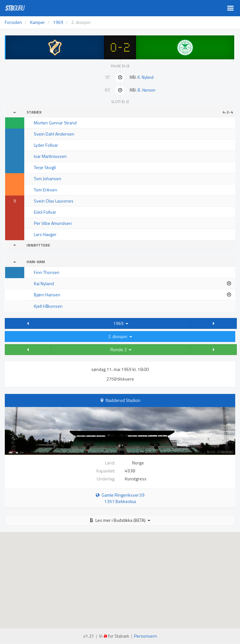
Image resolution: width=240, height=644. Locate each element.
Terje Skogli (45, 167)
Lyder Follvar (46, 145)
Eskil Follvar (45, 212)
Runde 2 (121, 349)
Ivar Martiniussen (50, 156)
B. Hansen (146, 90)
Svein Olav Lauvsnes (54, 201)
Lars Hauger (45, 234)
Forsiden (13, 22)
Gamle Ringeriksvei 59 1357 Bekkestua (120, 498)
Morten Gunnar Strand (55, 123)
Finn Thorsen (47, 272)
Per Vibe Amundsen (53, 223)
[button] (28, 323)
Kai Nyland (44, 283)
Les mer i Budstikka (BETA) (120, 520)
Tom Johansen (48, 178)
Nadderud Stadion (123, 400)
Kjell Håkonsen (48, 306)
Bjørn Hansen (47, 295)
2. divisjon (120, 336)
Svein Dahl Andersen (54, 134)
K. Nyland (146, 77)
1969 (121, 323)
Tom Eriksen (45, 190)
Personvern (146, 636)
